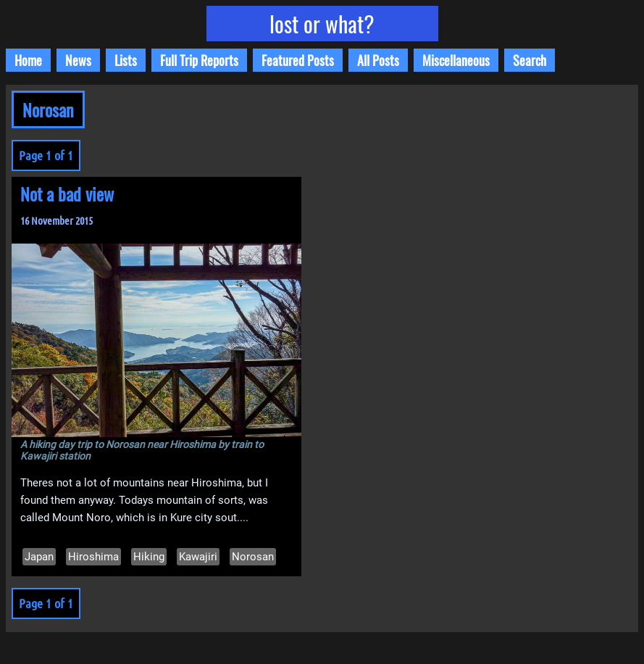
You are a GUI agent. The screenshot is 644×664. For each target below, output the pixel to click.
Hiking (149, 557)
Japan (39, 557)
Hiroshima (93, 557)
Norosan (253, 557)
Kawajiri (198, 557)
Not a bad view (67, 194)
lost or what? (322, 24)
